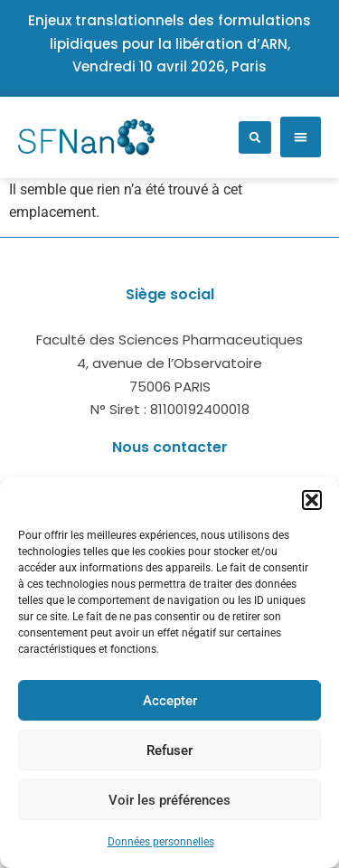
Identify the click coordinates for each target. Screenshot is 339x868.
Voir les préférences (169, 800)
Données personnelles (161, 842)
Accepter (170, 701)
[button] (312, 500)
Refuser (169, 750)
